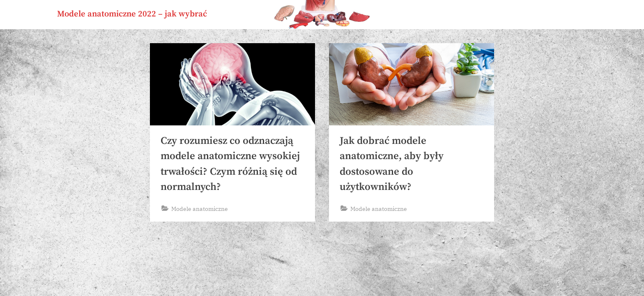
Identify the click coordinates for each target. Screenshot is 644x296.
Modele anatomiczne (200, 209)
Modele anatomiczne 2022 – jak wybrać (132, 14)
